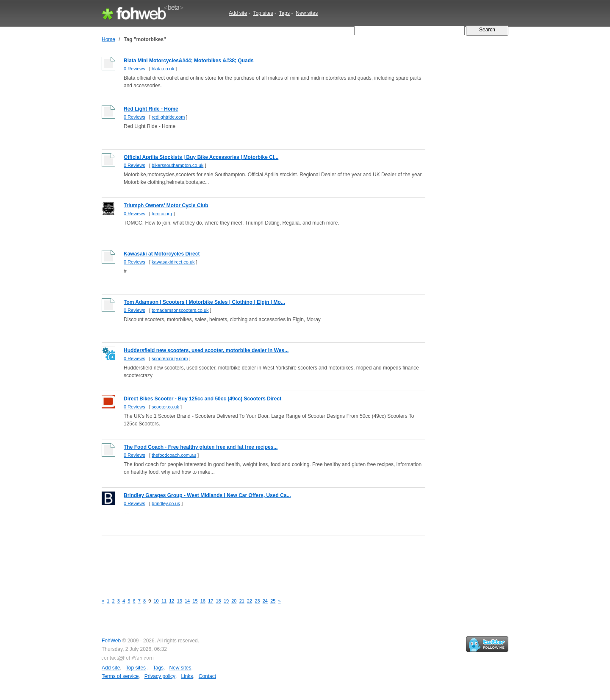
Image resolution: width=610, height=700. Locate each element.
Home (108, 39)
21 (242, 601)
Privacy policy (160, 676)
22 (250, 601)
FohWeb (111, 641)
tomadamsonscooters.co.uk (180, 310)
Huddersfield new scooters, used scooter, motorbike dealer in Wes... (206, 350)
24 (265, 601)
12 (172, 601)
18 (219, 601)
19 (226, 601)
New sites (307, 13)
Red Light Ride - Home (151, 109)
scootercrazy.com (170, 358)
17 (211, 601)
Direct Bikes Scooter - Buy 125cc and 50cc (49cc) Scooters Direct (202, 399)
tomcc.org (162, 214)
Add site (238, 13)
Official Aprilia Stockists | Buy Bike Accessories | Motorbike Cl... (201, 157)
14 (187, 601)
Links (187, 676)
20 (234, 601)
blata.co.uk (163, 69)
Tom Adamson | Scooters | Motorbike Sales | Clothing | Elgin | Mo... (204, 302)
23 (257, 601)
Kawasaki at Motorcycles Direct (162, 254)
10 (156, 601)
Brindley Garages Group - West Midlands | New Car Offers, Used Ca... (207, 495)
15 (195, 601)
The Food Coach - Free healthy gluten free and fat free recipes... (201, 447)
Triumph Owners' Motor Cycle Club (166, 206)
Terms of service (120, 676)
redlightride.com (168, 117)
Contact (207, 676)
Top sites (263, 13)
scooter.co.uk (165, 407)
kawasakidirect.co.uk (173, 262)
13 (180, 601)
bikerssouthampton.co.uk (177, 165)
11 (164, 601)
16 (203, 601)
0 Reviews (134, 69)
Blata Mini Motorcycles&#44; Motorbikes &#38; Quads (189, 61)
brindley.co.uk (166, 503)
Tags (284, 13)
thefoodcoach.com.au (174, 455)
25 (273, 601)
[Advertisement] (256, 561)
